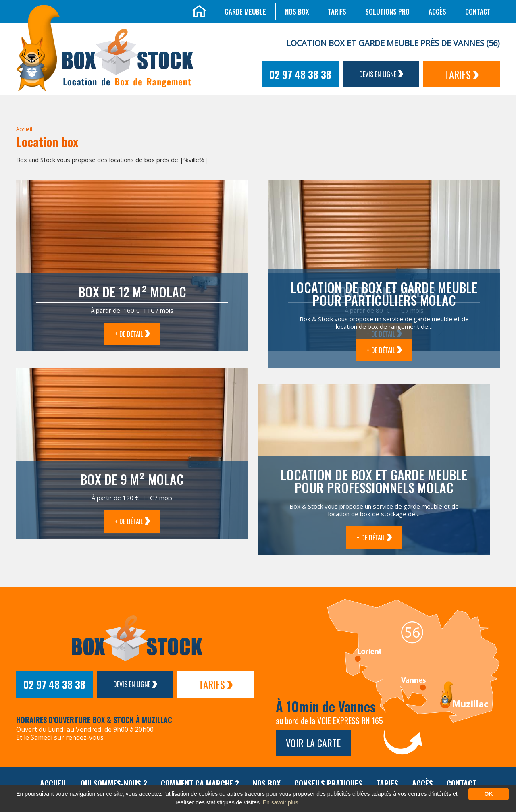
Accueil (24, 129)
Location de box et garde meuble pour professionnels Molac (374, 481)
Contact (478, 11)
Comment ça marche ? (200, 783)
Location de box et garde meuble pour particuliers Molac (384, 294)
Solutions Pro (387, 11)
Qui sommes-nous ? (114, 783)
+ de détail (132, 334)
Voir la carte (313, 743)
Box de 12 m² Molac (132, 292)
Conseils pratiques (328, 783)
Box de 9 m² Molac (132, 479)
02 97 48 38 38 (300, 74)
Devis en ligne (381, 74)
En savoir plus (281, 802)
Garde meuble (245, 11)
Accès (437, 11)
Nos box (297, 11)
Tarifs (337, 11)
